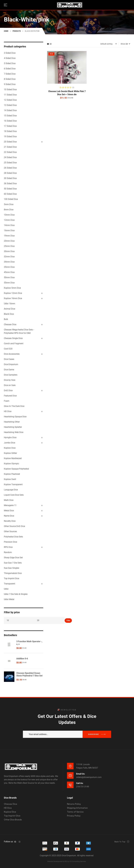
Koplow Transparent (13, 484)
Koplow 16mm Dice (13, 298)
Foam (7, 401)
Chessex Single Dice (13, 338)
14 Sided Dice (10, 110)
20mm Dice (9, 241)
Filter (68, 621)
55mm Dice (9, 283)
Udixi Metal (9, 599)
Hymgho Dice (10, 437)
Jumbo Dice (9, 443)
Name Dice (9, 516)
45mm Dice (9, 272)
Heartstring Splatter (13, 427)
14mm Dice (9, 225)
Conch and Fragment (14, 343)
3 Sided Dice (10, 53)
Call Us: (80, 783)
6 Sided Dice (10, 69)
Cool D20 (8, 349)
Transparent (9, 584)
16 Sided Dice (10, 121)
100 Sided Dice (11, 199)
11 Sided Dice (10, 95)
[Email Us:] (70, 775)
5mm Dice (9, 204)
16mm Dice (9, 230)
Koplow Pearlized (12, 474)
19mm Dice (9, 236)
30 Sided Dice (10, 178)
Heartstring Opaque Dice (15, 417)
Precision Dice (10, 542)
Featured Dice (10, 396)
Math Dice (9, 500)
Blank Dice (9, 314)
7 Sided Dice (10, 74)
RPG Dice (8, 547)
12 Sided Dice (10, 100)
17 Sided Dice (10, 126)
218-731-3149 (83, 787)
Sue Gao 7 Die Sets (13, 563)
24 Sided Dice (10, 157)
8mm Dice (9, 210)
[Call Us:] (70, 785)
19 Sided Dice (10, 136)
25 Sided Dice (10, 163)
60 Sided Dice (10, 194)
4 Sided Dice (10, 58)
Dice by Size (10, 380)
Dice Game (9, 370)
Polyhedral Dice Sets (13, 537)
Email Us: (81, 774)
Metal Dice (9, 511)
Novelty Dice (10, 521)
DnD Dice (8, 390)
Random (8, 552)
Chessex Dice (10, 324)
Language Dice (11, 490)
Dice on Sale (10, 385)
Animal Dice (9, 309)
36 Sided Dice (10, 183)
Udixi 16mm (9, 304)
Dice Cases (9, 359)
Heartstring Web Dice (14, 432)
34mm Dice (9, 262)
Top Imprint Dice (12, 578)
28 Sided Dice (10, 173)
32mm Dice (9, 257)
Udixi (6, 589)
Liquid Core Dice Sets (14, 495)
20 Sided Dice (10, 142)
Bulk (6, 319)
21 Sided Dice (10, 147)
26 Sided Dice (10, 168)
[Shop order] (109, 44)
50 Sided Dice (10, 189)
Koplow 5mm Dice (12, 288)
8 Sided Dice (10, 79)
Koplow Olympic (11, 464)
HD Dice (8, 411)
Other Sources (10, 531)
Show (123, 44)
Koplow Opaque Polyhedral (16, 469)
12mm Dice (9, 220)
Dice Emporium (11, 364)
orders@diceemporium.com (89, 777)
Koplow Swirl (10, 479)
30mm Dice (9, 251)
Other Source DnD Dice (14, 526)
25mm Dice (9, 246)
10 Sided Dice (10, 89)
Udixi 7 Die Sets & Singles (16, 594)
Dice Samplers (11, 375)
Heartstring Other (12, 422)
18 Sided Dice (10, 131)
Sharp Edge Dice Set (13, 558)
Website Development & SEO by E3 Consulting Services (67, 861)
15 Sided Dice (10, 116)
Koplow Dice (10, 448)
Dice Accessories (12, 354)
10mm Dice (9, 215)
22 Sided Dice (10, 152)
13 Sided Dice (10, 105)
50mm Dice (9, 277)
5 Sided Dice (10, 63)
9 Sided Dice (10, 84)
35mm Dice (9, 267)
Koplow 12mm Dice (13, 293)
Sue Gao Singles (12, 568)
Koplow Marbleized (13, 458)
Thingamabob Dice (13, 573)
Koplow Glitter (10, 453)
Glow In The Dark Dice (14, 406)
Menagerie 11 (10, 505)
